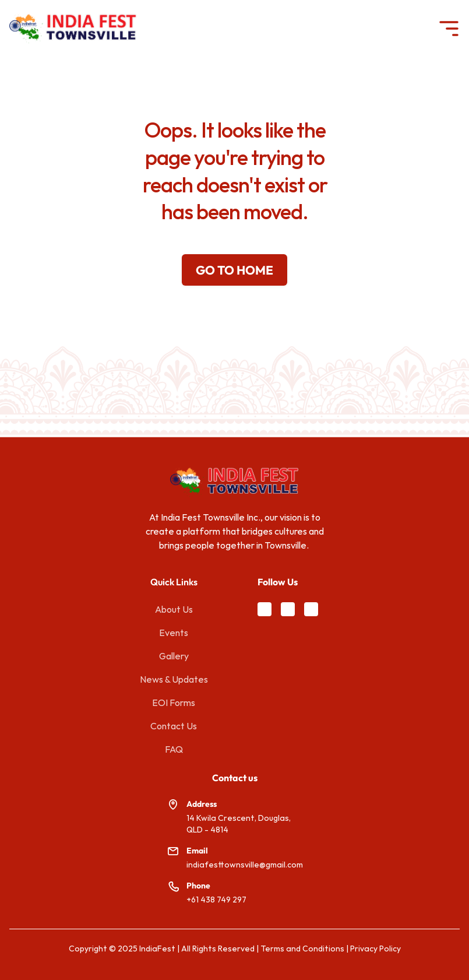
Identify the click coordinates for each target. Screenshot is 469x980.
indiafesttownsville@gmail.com (245, 865)
